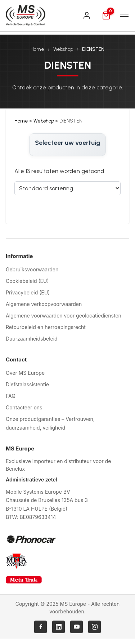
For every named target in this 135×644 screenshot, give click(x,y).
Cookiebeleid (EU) (27, 281)
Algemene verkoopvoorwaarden (44, 304)
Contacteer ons (24, 407)
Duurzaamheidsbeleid (32, 339)
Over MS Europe (25, 373)
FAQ (11, 396)
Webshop (63, 49)
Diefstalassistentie (27, 384)
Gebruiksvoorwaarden (32, 269)
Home (37, 49)
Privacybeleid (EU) (28, 292)
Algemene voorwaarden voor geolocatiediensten (64, 316)
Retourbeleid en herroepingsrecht (46, 327)
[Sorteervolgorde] (67, 188)
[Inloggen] (87, 15)
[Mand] (106, 15)
